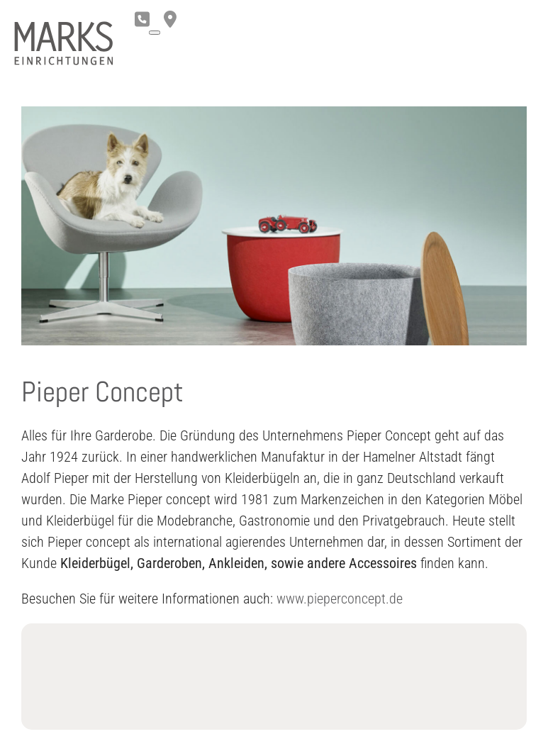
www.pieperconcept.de (340, 599)
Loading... (274, 677)
